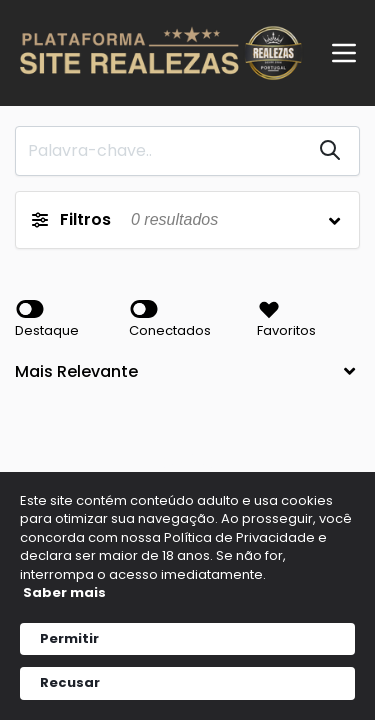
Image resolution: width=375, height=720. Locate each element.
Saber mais (64, 593)
